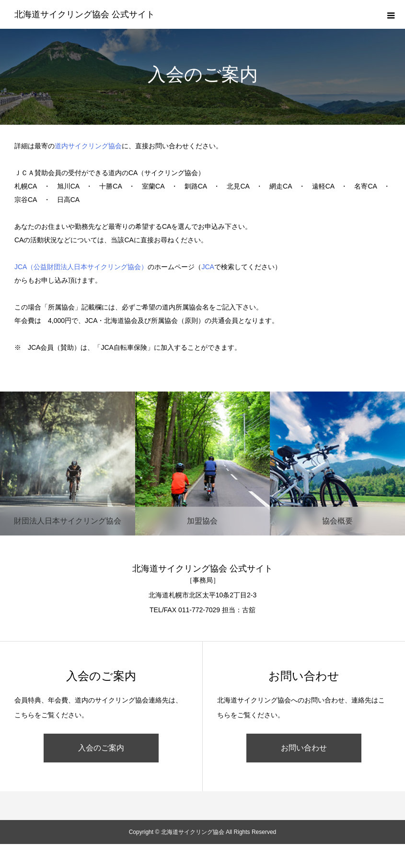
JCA (208, 267)
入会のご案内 (101, 748)
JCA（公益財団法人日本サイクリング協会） (81, 267)
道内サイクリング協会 (88, 146)
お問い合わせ (304, 748)
